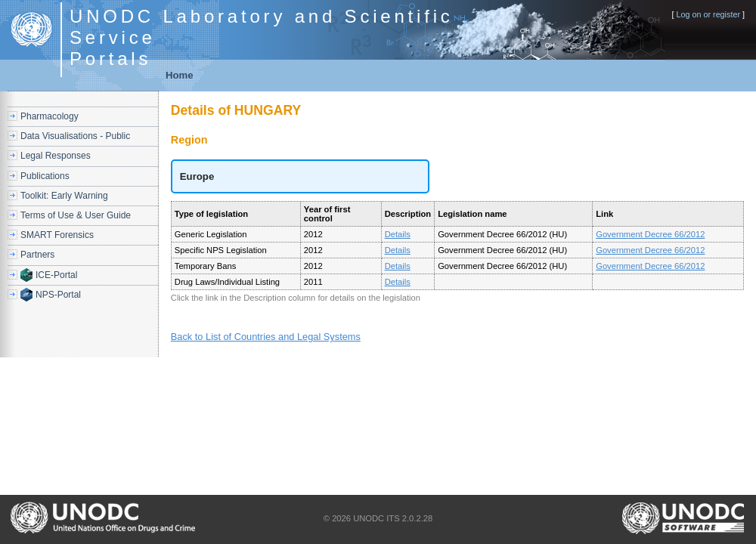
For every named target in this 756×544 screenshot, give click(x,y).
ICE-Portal (56, 275)
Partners (37, 255)
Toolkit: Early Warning (64, 196)
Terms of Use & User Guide (76, 215)
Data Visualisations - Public (75, 136)
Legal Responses (56, 156)
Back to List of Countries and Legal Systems (266, 337)
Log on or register (708, 14)
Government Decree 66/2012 (650, 234)
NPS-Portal (58, 295)
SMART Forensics (57, 235)
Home (180, 75)
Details (398, 234)
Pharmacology (50, 116)
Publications (45, 176)
